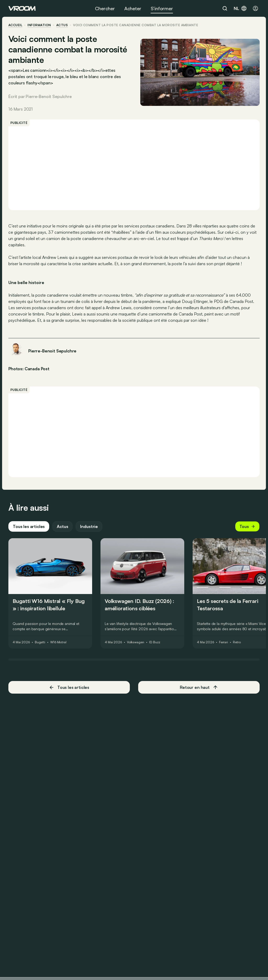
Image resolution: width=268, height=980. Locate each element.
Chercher (105, 8)
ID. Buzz (155, 642)
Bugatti (40, 642)
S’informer (162, 8)
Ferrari (224, 642)
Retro (237, 642)
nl (240, 8)
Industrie (89, 526)
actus (62, 25)
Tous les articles (29, 526)
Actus (62, 526)
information (39, 25)
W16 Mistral (58, 642)
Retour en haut (199, 687)
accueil (15, 25)
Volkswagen (136, 642)
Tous (247, 526)
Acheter (133, 8)
